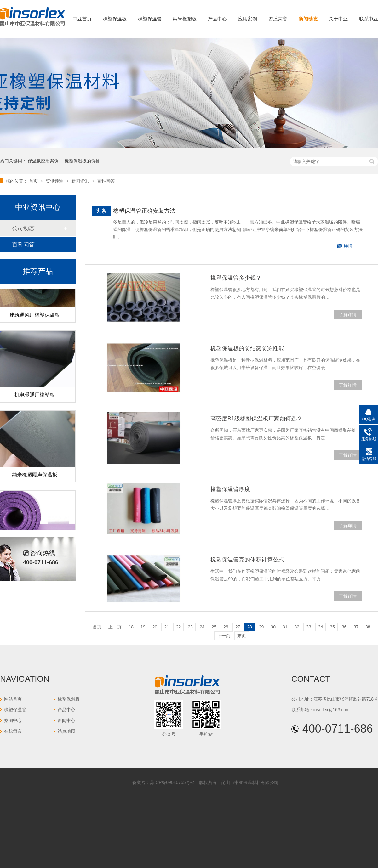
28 (249, 627)
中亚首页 (82, 19)
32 (297, 627)
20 (155, 627)
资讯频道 (55, 181)
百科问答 (106, 181)
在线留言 (13, 731)
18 (131, 627)
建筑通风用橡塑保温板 (35, 316)
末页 (242, 636)
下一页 (224, 636)
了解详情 (348, 314)
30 (273, 627)
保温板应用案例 (43, 161)
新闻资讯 (81, 181)
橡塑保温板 (115, 19)
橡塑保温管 (150, 19)
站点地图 (66, 731)
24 (202, 627)
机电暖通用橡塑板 (35, 396)
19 (143, 627)
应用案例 (248, 19)
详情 (348, 246)
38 (368, 627)
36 (344, 627)
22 (179, 627)
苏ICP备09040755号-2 (172, 782)
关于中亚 (338, 19)
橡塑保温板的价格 (82, 161)
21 (167, 627)
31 (285, 627)
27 (238, 627)
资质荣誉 (278, 19)
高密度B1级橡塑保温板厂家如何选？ (256, 419)
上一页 (115, 627)
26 (226, 627)
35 (332, 627)
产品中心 (217, 19)
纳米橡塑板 (185, 19)
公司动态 (23, 228)
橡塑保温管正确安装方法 (144, 211)
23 (190, 627)
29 (261, 627)
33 (309, 627)
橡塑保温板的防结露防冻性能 (247, 348)
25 (214, 627)
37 (356, 627)
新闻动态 (308, 19)
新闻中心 (66, 720)
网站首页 (13, 699)
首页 (34, 181)
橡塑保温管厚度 (230, 489)
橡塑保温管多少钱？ (236, 278)
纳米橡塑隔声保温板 (35, 476)
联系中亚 (369, 19)
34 (321, 627)
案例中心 (13, 720)
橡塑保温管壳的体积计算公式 (247, 560)
